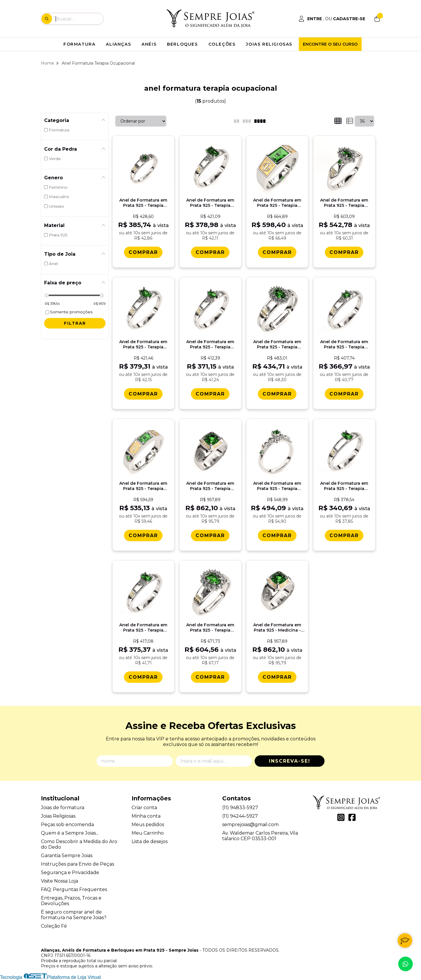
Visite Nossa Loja (59, 881)
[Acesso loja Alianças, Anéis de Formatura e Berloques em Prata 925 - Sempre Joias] (332, 19)
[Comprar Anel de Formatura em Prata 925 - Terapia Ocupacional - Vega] (143, 535)
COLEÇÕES (222, 44)
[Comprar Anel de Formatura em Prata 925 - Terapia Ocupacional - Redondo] (344, 394)
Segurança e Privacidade (70, 872)
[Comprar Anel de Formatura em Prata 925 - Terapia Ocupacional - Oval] (143, 394)
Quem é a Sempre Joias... (70, 833)
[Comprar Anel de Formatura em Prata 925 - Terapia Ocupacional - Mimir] (210, 535)
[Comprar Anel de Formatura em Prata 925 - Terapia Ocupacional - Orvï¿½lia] (143, 677)
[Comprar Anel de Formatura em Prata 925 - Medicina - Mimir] (277, 677)
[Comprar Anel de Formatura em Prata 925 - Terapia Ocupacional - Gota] (344, 535)
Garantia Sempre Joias (67, 856)
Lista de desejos (150, 841)
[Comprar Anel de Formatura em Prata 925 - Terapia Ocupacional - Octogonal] (210, 252)
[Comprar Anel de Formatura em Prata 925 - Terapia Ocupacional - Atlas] (277, 252)
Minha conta (146, 816)
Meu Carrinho (148, 833)
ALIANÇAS (118, 44)
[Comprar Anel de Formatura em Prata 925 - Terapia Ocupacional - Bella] (277, 394)
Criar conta (144, 808)
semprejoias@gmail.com (250, 825)
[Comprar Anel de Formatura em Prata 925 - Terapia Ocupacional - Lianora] (277, 535)
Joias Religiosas (58, 816)
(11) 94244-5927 (240, 816)
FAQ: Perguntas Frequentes (74, 889)
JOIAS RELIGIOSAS (269, 44)
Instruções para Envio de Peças (77, 864)
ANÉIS (149, 44)
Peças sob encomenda (67, 825)
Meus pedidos (148, 825)
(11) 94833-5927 (240, 808)
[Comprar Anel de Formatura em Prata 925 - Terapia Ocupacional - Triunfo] (344, 252)
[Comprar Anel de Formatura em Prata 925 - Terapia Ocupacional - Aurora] (143, 252)
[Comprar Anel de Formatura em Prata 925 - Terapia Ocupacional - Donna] (210, 677)
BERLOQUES (182, 44)
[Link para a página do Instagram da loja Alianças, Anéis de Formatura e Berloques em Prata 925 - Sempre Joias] (341, 817)
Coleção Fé (54, 926)
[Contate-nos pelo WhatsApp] (406, 964)
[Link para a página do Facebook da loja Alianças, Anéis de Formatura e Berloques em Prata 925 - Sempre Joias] (352, 817)
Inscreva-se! (290, 761)
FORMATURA (79, 44)
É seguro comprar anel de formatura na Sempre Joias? (74, 915)
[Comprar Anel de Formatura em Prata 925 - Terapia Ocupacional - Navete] (210, 394)
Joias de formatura (63, 808)
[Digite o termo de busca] (79, 19)
